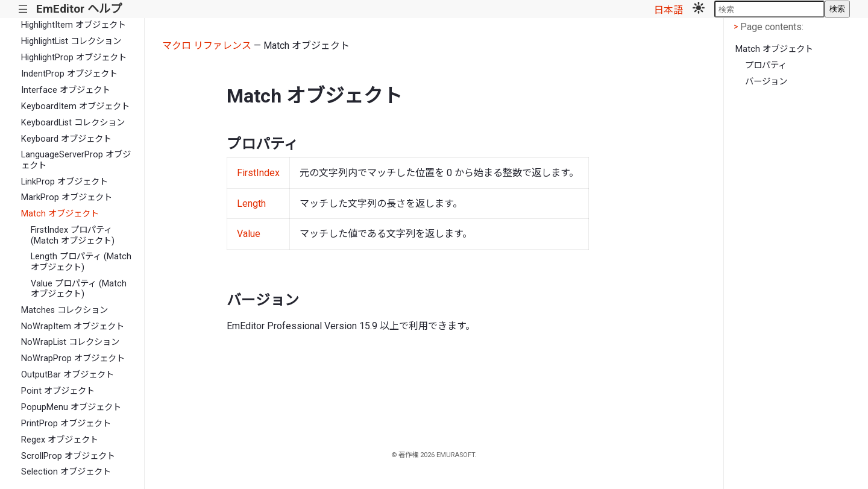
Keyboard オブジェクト (66, 139)
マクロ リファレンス (207, 46)
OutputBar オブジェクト (68, 375)
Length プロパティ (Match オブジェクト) (81, 262)
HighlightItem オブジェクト (74, 25)
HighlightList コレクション (71, 41)
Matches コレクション (64, 310)
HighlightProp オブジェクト (74, 58)
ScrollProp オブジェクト (68, 456)
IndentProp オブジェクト (69, 74)
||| (23, 9)
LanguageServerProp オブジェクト (76, 160)
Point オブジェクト (58, 391)
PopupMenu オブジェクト (71, 407)
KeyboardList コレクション (73, 123)
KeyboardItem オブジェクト (75, 106)
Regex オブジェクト (60, 440)
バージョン (766, 82)
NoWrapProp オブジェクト (73, 358)
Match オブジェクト (60, 214)
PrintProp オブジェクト (66, 424)
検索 (837, 9)
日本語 (668, 10)
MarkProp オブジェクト (67, 197)
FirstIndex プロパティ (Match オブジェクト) (73, 235)
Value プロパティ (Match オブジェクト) (79, 289)
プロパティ (766, 65)
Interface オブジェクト (66, 90)
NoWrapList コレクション (70, 342)
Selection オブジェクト (66, 472)
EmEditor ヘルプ (79, 9)
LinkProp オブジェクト (64, 182)
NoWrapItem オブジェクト (73, 327)
